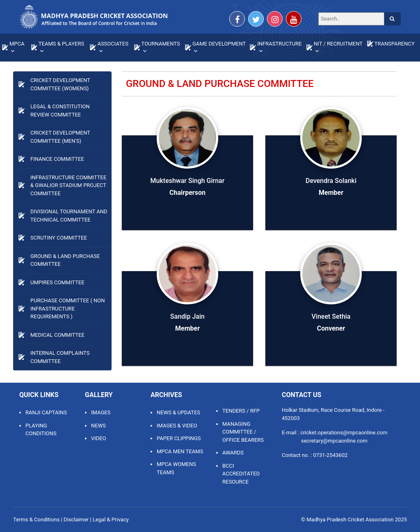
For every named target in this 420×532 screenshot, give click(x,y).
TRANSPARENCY (395, 44)
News (98, 426)
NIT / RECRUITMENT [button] (338, 44)
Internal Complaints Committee (60, 357)
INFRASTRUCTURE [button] (279, 44)
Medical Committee (57, 335)
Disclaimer (76, 519)
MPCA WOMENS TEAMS (176, 468)
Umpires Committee (57, 282)
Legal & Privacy (111, 519)
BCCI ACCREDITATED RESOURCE (241, 474)
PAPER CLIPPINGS (179, 438)
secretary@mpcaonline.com (334, 441)
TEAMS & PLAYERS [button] (61, 44)
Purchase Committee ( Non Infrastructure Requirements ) (68, 308)
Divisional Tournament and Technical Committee (69, 216)
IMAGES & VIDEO (177, 426)
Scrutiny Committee (59, 238)
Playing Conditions (41, 430)
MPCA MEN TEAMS (180, 451)
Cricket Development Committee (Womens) (60, 84)
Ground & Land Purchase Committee (65, 260)
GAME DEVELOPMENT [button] (219, 44)
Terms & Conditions (36, 519)
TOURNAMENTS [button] (161, 44)
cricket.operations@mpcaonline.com (344, 433)
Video (99, 438)
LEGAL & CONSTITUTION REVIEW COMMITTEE (60, 111)
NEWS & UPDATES (178, 412)
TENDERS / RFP (241, 411)
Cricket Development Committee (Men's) (60, 137)
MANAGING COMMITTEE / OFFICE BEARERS (243, 432)
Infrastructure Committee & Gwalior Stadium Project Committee (68, 185)
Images (101, 412)
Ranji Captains (46, 412)
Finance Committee (57, 159)
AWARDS (233, 453)
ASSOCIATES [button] (113, 44)
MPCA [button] (17, 44)
